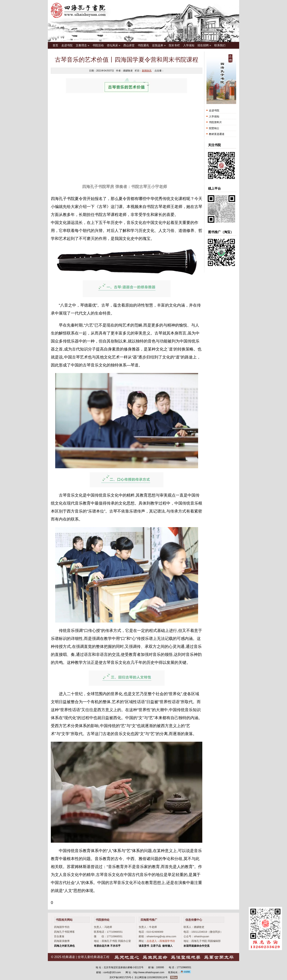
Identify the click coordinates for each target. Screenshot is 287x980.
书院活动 (98, 45)
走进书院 (67, 45)
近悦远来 (159, 45)
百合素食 (59, 936)
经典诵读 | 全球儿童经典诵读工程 (86, 957)
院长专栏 (174, 45)
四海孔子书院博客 (64, 932)
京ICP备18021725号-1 (121, 977)
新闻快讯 (147, 71)
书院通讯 (143, 45)
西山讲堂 (129, 45)
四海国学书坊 (62, 927)
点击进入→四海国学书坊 (161, 941)
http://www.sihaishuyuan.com (149, 972)
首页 (55, 45)
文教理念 (83, 45)
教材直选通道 (217, 134)
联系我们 (220, 45)
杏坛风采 (114, 45)
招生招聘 (204, 45)
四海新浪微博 (62, 941)
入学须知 (189, 45)
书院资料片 (215, 122)
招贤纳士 (214, 128)
